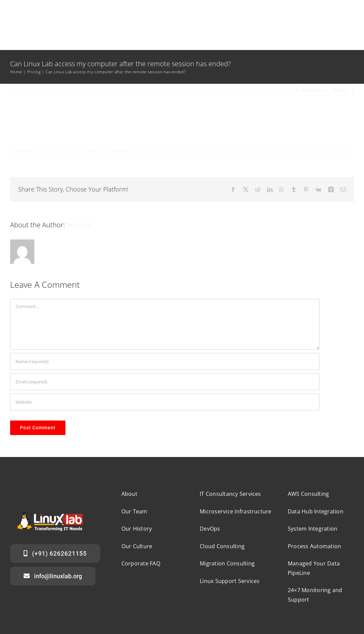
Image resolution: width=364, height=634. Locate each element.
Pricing (92, 151)
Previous (314, 90)
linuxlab (24, 151)
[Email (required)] (165, 382)
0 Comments (118, 151)
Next (341, 90)
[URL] (165, 402)
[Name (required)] (165, 361)
